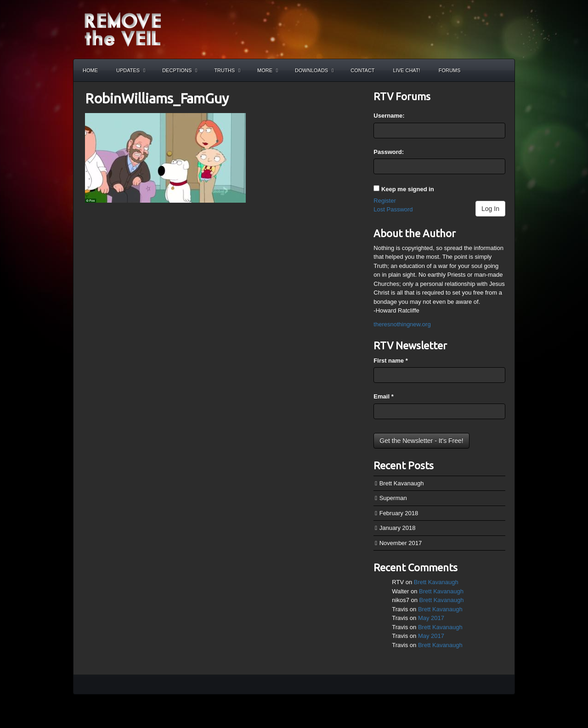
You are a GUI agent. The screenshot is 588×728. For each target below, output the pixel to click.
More (268, 70)
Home (90, 70)
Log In (490, 209)
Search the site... (503, 70)
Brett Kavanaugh (402, 483)
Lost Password (393, 209)
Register (384, 201)
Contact (362, 70)
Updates (131, 70)
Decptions (180, 70)
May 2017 (431, 618)
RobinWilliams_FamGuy (157, 98)
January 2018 (398, 528)
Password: (389, 152)
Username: (389, 116)
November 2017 (401, 543)
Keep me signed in (408, 189)
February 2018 (399, 513)
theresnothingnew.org (402, 324)
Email (383, 396)
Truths (227, 70)
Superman (393, 498)
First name (390, 361)
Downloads (314, 70)
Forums (450, 70)
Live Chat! (407, 70)
